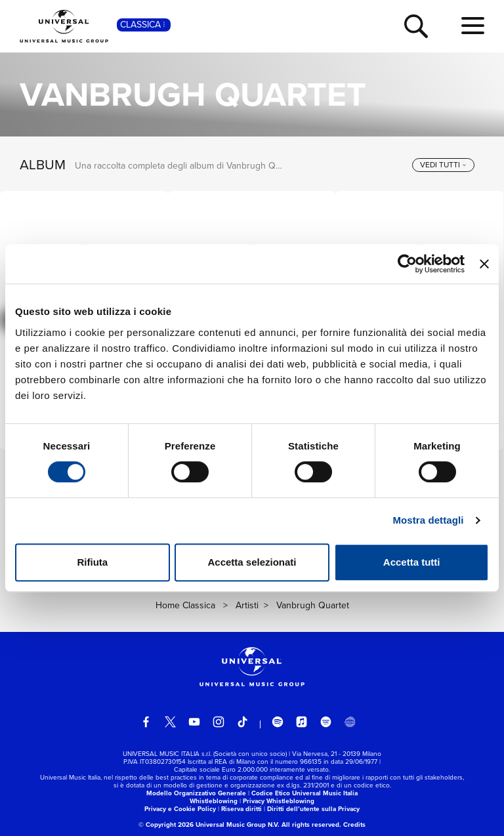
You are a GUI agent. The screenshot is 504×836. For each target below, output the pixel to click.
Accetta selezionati (252, 562)
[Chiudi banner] (484, 264)
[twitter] (171, 722)
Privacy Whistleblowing (279, 801)
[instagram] (219, 722)
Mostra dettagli (428, 520)
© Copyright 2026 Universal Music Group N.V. (209, 825)
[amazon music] (326, 722)
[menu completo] (473, 26)
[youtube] (194, 722)
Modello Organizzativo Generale (196, 793)
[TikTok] (243, 722)
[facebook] (146, 722)
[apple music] (302, 722)
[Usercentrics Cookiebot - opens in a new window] (407, 264)
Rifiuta (92, 562)
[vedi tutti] (443, 165)
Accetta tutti (412, 562)
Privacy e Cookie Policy (180, 809)
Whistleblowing (214, 801)
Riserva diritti (241, 809)
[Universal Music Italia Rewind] (350, 722)
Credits (354, 825)
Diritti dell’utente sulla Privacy (313, 809)
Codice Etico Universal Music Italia (304, 793)
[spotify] (278, 722)
